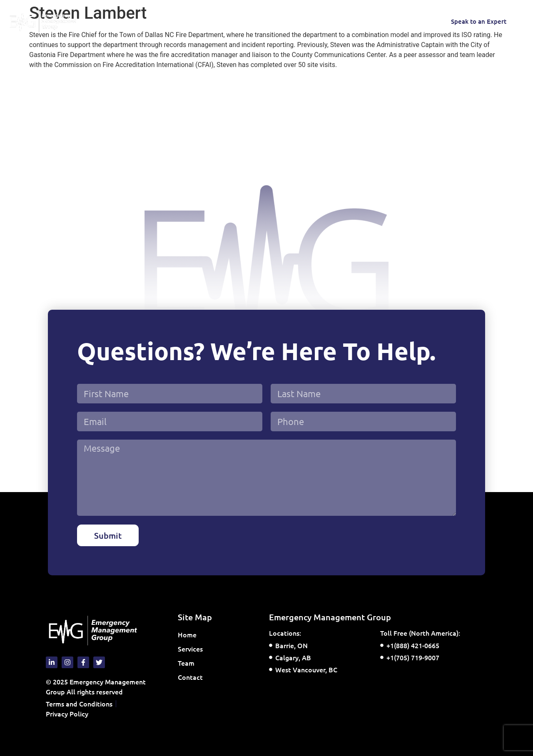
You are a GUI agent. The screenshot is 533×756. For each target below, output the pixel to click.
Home (124, 21)
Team (202, 21)
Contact (236, 21)
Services (164, 21)
